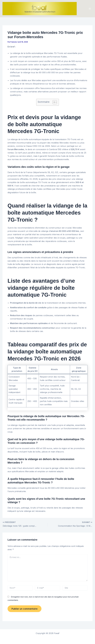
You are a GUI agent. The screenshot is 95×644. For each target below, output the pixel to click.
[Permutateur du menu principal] (90, 9)
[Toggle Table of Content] (53, 102)
